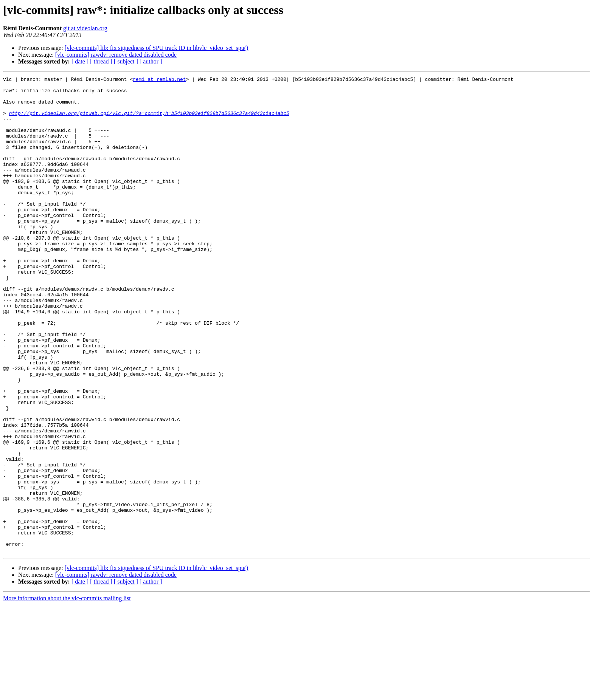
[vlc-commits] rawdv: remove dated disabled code (116, 55)
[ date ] (80, 61)
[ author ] (151, 61)
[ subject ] (126, 61)
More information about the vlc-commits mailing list (67, 693)
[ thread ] (101, 61)
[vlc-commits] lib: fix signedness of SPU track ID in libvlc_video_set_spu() (157, 48)
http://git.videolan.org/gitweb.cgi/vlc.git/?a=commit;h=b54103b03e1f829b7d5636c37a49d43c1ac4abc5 (149, 121)
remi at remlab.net (159, 80)
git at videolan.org (85, 28)
